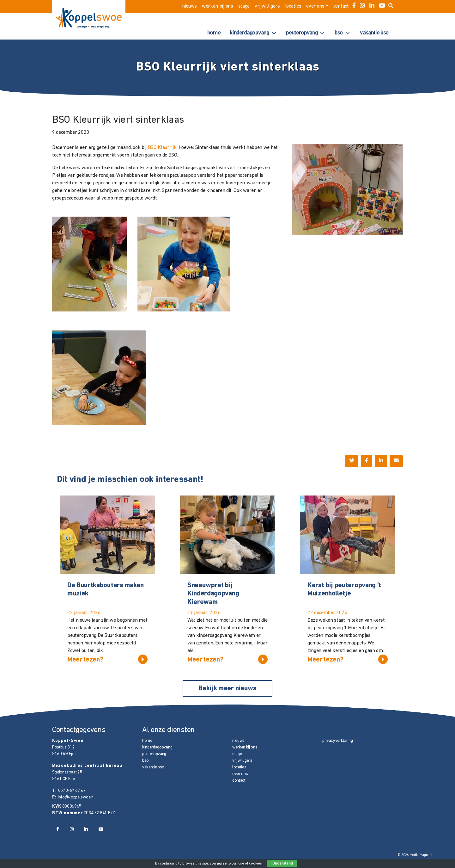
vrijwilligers (267, 6)
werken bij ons (218, 6)
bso (343, 33)
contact (341, 6)
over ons (315, 6)
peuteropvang (306, 33)
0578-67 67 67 (72, 791)
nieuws (189, 6)
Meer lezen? (107, 659)
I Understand (282, 864)
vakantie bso (374, 33)
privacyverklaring (338, 741)
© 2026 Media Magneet (415, 855)
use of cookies (250, 864)
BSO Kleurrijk (162, 148)
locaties (293, 6)
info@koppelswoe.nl (76, 797)
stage (244, 6)
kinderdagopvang (253, 33)
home (214, 33)
